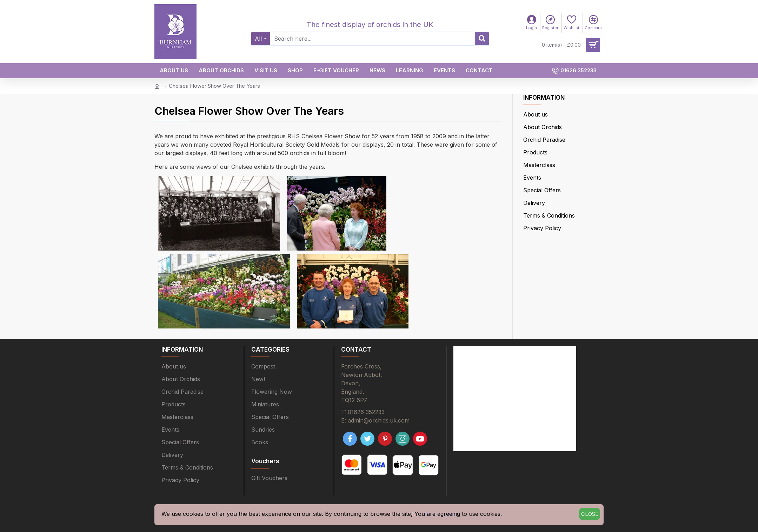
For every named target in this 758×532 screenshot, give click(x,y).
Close (590, 514)
